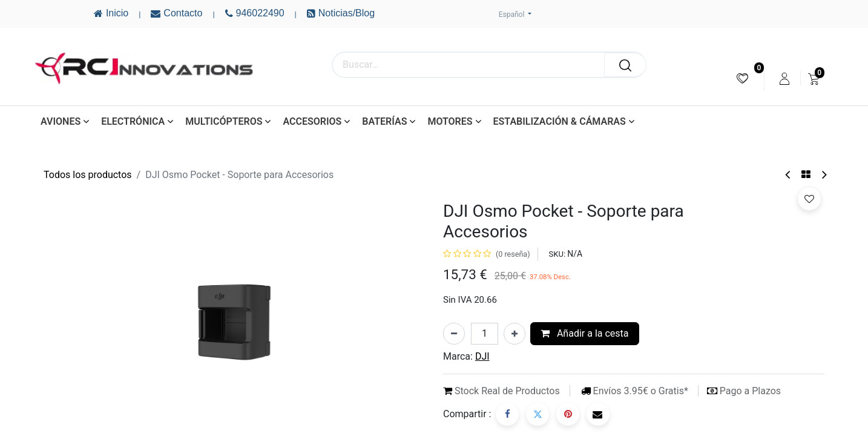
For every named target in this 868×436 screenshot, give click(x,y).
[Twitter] (538, 414)
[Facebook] (507, 414)
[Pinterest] (568, 414)
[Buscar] (625, 65)
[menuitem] (742, 78)
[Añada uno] (515, 334)
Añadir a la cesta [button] (585, 333)
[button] (809, 199)
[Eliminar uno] (454, 334)
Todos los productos (88, 175)
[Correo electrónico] (598, 414)
